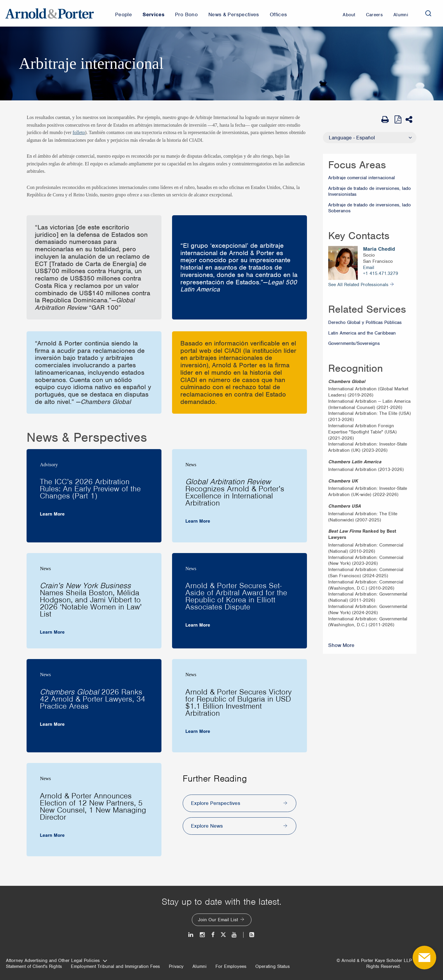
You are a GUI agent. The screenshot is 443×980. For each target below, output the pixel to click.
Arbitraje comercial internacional (362, 178)
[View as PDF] (399, 119)
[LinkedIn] (191, 935)
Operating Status (273, 966)
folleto (79, 132)
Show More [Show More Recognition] (341, 645)
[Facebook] (213, 935)
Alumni (200, 966)
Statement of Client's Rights (34, 966)
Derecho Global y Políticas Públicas (365, 322)
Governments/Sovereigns (354, 343)
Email (369, 268)
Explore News (207, 826)
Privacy (176, 966)
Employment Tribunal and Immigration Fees (115, 966)
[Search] (428, 13)
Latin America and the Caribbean (362, 333)
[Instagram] (203, 935)
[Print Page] (386, 120)
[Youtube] (234, 935)
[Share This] (411, 120)
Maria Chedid (379, 249)
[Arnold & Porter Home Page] (50, 13)
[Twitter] (223, 935)
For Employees (231, 966)
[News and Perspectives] (249, 935)
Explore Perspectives (216, 803)
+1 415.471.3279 (381, 273)
